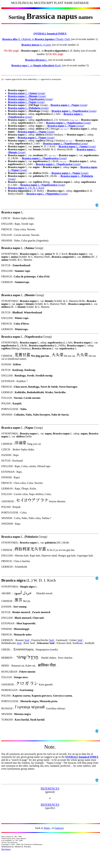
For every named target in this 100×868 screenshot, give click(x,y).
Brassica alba (10, 39)
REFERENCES (50, 789)
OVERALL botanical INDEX (50, 34)
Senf (27, 640)
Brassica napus (16, 93)
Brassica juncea (30, 45)
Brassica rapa (19, 65)
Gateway (59, 828)
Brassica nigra (16, 188)
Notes (47, 828)
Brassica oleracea (35, 60)
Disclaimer (6, 849)
